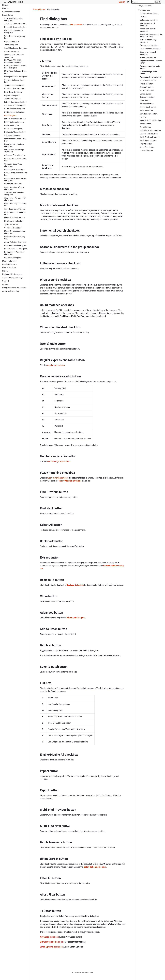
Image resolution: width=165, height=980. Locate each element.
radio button (151, 62)
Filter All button (146, 144)
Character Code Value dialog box (13, 165)
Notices (5, 5)
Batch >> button (146, 111)
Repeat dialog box (12, 41)
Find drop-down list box (149, 13)
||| (5, 2)
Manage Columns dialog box (16, 77)
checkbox (151, 77)
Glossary (6, 284)
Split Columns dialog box (14, 86)
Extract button (145, 94)
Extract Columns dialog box (15, 102)
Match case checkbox (149, 20)
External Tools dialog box (14, 218)
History (5, 271)
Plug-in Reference (10, 264)
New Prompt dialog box (14, 221)
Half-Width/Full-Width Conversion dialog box (13, 61)
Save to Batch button (148, 114)
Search (158, 2)
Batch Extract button (148, 141)
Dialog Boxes (8, 15)
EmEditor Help (15, 2)
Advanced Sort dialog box (15, 105)
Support (6, 281)
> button (143, 17)
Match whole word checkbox (147, 24)
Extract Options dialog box (15, 119)
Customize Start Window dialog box (14, 188)
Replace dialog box (12, 125)
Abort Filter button (147, 147)
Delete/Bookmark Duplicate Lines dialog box (15, 67)
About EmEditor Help (11, 291)
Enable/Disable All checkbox (151, 121)
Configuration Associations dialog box (15, 179)
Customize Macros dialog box (15, 238)
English (122, 2)
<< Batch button (146, 151)
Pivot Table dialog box (13, 92)
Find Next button (146, 84)
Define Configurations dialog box (16, 174)
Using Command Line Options (14, 288)
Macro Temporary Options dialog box (15, 232)
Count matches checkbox (150, 49)
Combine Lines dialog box (15, 89)
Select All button (146, 87)
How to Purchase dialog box (16, 249)
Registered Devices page (12, 274)
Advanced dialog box (13, 136)
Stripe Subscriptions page (13, 278)
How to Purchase (9, 268)
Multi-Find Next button (149, 134)
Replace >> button (147, 97)
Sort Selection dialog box (15, 109)
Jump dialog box (11, 45)
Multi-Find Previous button (150, 131)
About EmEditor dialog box (15, 242)
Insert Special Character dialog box (14, 56)
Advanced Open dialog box (15, 24)
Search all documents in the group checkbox (151, 35)
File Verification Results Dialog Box (14, 32)
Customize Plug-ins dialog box (15, 213)
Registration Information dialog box (14, 253)
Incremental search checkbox (148, 30)
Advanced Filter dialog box (15, 155)
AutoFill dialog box (12, 51)
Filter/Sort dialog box (13, 258)
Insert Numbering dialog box (16, 48)
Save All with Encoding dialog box (13, 19)
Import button (145, 124)
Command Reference (11, 12)
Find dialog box (10, 116)
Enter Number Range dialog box (15, 140)
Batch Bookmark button (149, 137)
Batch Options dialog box (14, 122)
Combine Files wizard (13, 228)
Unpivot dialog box (12, 96)
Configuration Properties (14, 170)
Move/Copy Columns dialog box (15, 72)
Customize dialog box (13, 184)
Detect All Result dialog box (15, 27)
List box (143, 117)
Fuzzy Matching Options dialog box (14, 145)
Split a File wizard (11, 225)
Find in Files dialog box (13, 129)
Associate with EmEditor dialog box (14, 194)
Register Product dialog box (15, 246)
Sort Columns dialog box (14, 112)
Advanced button (147, 104)
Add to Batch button (148, 107)
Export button (145, 127)
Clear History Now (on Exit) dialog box (15, 199)
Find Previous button (148, 81)
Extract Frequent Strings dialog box (14, 151)
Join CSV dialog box (12, 99)
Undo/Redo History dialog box (15, 37)
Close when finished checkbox (148, 53)
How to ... (6, 8)
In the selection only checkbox (148, 41)
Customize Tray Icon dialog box (15, 205)
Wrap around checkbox (149, 45)
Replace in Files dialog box (15, 132)
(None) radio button (148, 57)
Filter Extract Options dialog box (15, 160)
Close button (145, 101)
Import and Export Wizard (15, 209)
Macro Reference (9, 261)
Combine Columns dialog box (14, 81)
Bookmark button (147, 91)
